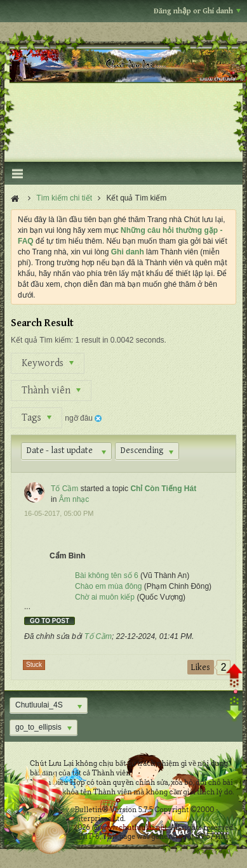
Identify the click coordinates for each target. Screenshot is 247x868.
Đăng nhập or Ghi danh (197, 11)
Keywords (48, 363)
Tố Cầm (64, 489)
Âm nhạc (74, 499)
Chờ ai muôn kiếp (105, 597)
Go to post (50, 621)
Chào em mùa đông (108, 586)
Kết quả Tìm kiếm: (42, 340)
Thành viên (51, 391)
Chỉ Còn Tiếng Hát (163, 489)
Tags (37, 418)
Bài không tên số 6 (108, 575)
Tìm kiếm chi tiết (64, 198)
